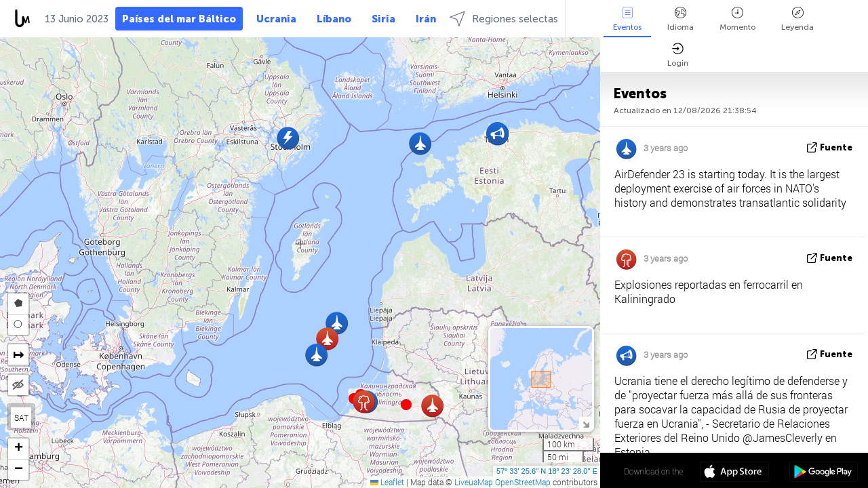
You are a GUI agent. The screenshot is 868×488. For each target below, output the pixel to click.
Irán (426, 19)
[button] (406, 405)
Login (678, 55)
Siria (383, 19)
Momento (737, 19)
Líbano (334, 19)
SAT (21, 418)
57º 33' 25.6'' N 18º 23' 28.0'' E (547, 471)
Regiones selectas (504, 19)
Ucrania (276, 19)
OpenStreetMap (523, 482)
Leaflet (387, 482)
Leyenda (797, 19)
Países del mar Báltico (179, 19)
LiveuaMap (474, 482)
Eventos (627, 19)
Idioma (680, 19)
